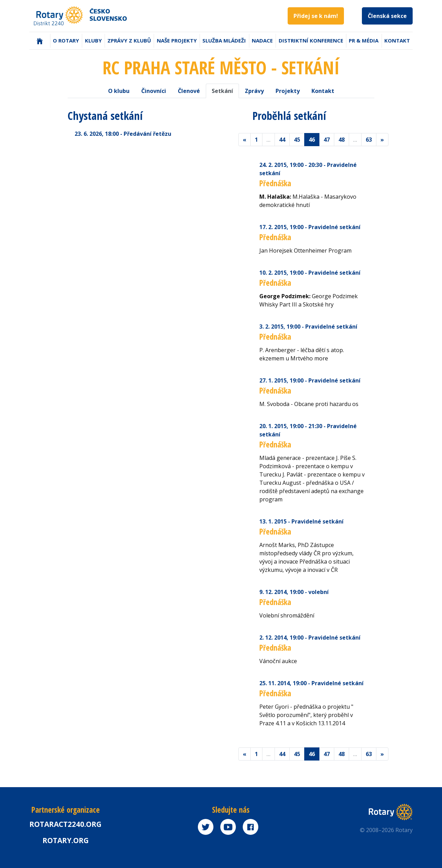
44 (282, 140)
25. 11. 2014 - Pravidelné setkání (311, 683)
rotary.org (66, 840)
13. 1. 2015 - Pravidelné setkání (301, 521)
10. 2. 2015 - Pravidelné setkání (310, 273)
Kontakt (397, 40)
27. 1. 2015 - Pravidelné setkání (310, 380)
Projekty (288, 91)
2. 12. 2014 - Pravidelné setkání (310, 638)
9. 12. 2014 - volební (294, 592)
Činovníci (154, 91)
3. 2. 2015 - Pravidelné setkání (308, 327)
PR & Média (364, 40)
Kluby (93, 40)
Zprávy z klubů (129, 40)
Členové (189, 91)
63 (369, 140)
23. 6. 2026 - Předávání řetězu (123, 134)
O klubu (119, 91)
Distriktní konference (311, 40)
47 (327, 140)
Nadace (262, 40)
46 (312, 140)
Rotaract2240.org (65, 824)
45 (297, 140)
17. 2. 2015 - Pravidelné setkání (310, 227)
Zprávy (254, 91)
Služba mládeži (224, 40)
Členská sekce (387, 16)
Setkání (222, 91)
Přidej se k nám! (316, 16)
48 (342, 140)
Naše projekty (177, 40)
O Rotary (66, 40)
